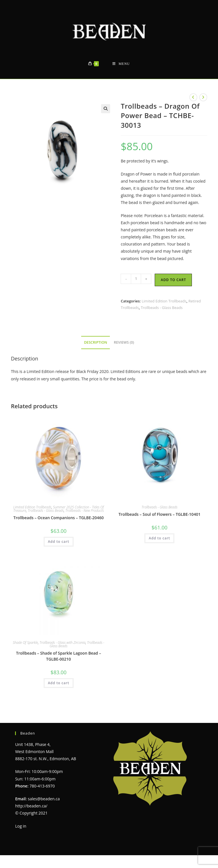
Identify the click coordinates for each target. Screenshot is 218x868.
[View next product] (203, 97)
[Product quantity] (136, 279)
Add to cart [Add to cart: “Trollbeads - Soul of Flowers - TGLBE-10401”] (159, 538)
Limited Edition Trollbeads (164, 301)
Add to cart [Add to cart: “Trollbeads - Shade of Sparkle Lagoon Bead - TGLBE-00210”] (59, 683)
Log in (21, 826)
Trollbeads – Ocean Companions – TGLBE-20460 (58, 518)
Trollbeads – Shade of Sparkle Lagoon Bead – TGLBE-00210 (58, 656)
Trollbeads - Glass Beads (162, 308)
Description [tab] (96, 342)
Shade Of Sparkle (25, 643)
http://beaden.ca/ (31, 806)
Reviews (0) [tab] (124, 342)
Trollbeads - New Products (85, 511)
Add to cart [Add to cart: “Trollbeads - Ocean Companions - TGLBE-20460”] (59, 542)
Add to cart (173, 280)
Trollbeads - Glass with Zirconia (62, 643)
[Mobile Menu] (121, 64)
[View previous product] (193, 97)
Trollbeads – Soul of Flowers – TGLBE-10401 (159, 514)
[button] (106, 109)
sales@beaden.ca (44, 799)
